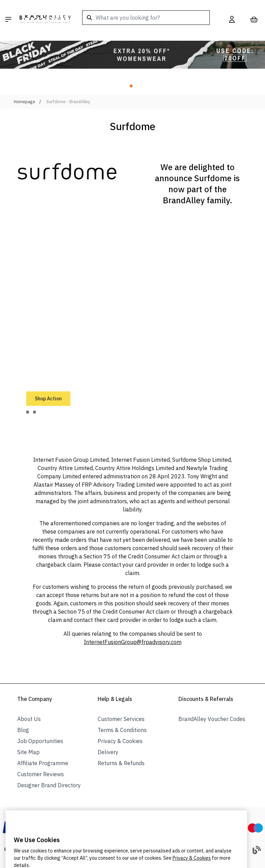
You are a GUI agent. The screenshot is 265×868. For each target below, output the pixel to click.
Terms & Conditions (122, 730)
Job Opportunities (40, 741)
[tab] (28, 412)
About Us (29, 719)
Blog (23, 730)
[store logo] (45, 19)
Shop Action (48, 399)
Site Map (28, 752)
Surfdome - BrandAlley (68, 102)
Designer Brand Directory (49, 785)
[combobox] (146, 18)
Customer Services (121, 719)
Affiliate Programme (43, 763)
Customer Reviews (41, 774)
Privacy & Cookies (120, 741)
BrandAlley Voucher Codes (212, 719)
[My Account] (232, 19)
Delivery (108, 752)
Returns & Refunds (121, 763)
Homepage (24, 102)
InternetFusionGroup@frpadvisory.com (133, 642)
